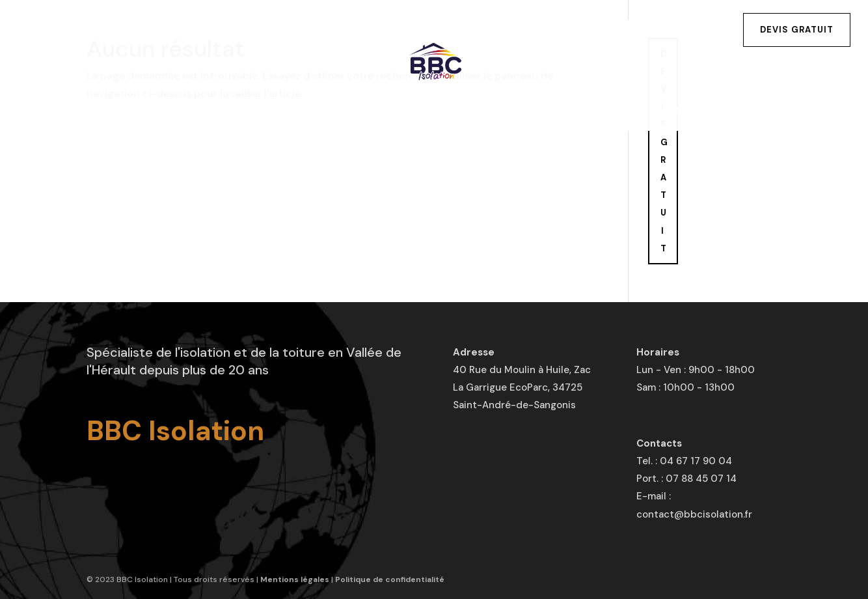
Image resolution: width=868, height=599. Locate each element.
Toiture (266, 112)
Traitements (355, 112)
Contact (685, 112)
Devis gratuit (797, 30)
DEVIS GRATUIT (664, 151)
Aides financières (579, 112)
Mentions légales (295, 579)
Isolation (186, 112)
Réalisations (459, 112)
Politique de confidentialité (390, 579)
